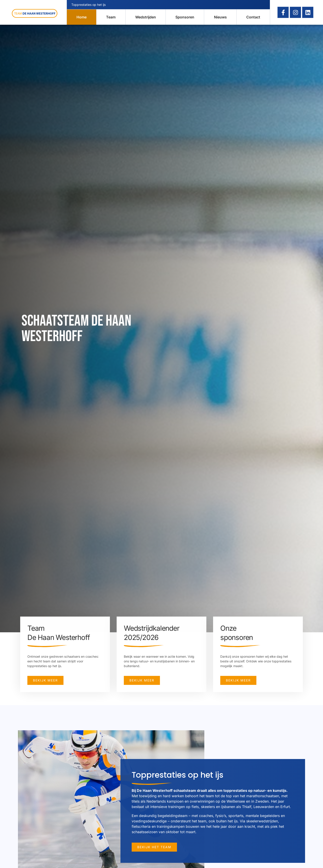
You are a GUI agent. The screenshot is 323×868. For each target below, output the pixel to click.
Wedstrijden (146, 17)
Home (82, 17)
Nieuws (220, 17)
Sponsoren (185, 17)
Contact (253, 17)
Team (111, 17)
